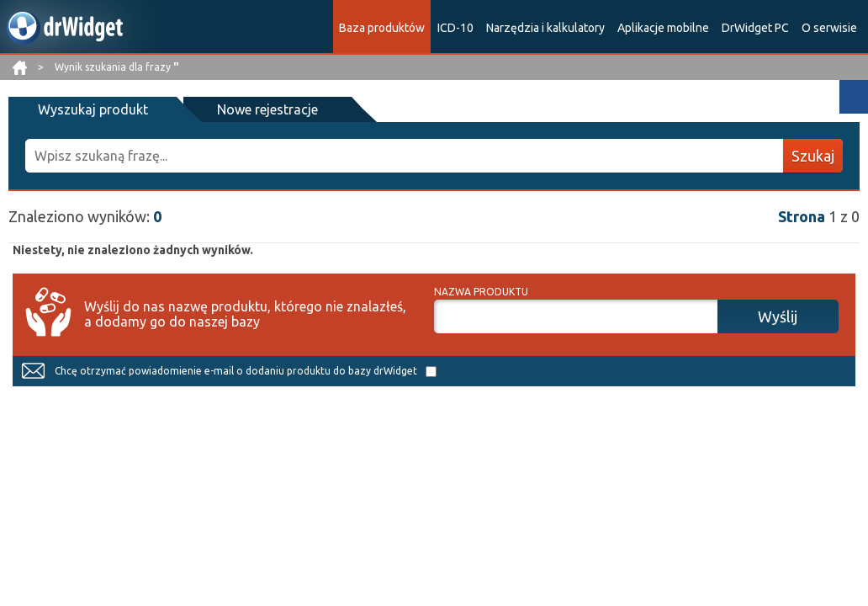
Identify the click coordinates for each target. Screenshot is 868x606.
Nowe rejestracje (267, 109)
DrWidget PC (755, 28)
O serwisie (829, 28)
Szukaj (813, 156)
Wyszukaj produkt (93, 109)
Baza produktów (382, 28)
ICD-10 (455, 28)
